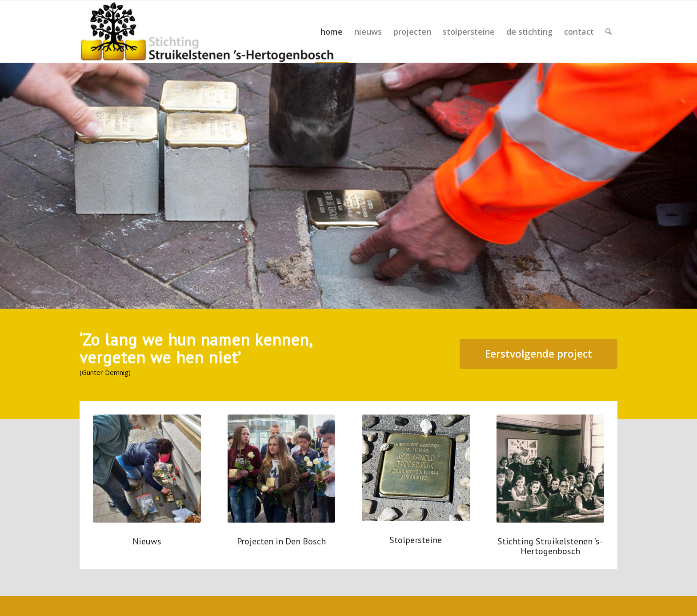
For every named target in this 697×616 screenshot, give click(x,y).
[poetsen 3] (147, 469)
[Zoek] (609, 32)
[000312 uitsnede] (551, 469)
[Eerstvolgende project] (539, 354)
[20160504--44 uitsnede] (282, 469)
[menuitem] (332, 32)
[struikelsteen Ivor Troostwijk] (416, 468)
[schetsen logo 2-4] (208, 32)
